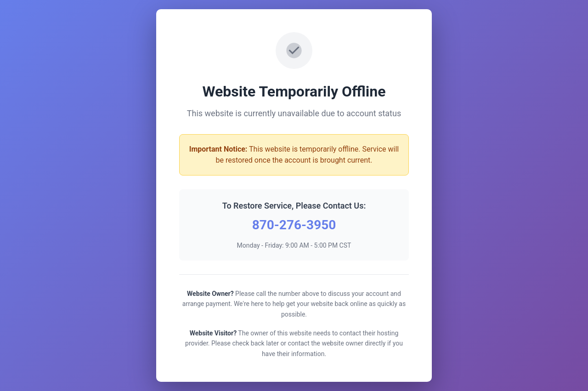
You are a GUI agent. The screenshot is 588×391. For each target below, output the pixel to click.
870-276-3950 (294, 225)
